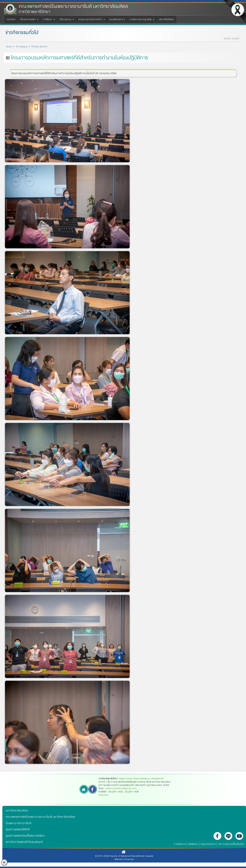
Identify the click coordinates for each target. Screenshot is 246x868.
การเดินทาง (180, 844)
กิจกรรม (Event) (39, 47)
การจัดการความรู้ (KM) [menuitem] (141, 20)
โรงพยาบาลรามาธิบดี (18, 823)
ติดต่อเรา (193, 844)
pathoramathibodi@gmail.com (121, 788)
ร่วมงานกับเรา (208, 844)
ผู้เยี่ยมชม (103, 795)
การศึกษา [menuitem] (48, 20)
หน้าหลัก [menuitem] (11, 19)
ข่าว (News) (22, 47)
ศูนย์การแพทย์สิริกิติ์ (18, 829)
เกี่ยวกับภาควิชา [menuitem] (28, 20)
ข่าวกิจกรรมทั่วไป (18, 33)
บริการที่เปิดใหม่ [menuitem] (166, 19)
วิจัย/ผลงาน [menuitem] (66, 20)
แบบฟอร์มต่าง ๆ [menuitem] (117, 19)
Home (9, 47)
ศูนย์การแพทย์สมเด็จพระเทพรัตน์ (25, 836)
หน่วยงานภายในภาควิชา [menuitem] (91, 20)
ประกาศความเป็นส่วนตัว (231, 844)
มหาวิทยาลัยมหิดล (17, 811)
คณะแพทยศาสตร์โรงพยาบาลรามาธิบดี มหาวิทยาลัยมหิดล (73, 6)
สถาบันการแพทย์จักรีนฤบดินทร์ (24, 842)
